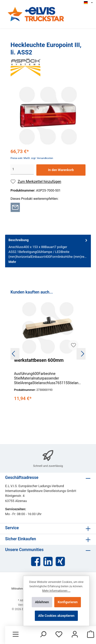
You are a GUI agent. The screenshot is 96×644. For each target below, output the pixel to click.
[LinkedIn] (48, 561)
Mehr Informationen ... (56, 591)
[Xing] (60, 561)
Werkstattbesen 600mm (39, 360)
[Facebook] (36, 561)
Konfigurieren (68, 602)
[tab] (48, 251)
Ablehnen (42, 602)
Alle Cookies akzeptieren (56, 616)
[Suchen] (43, 634)
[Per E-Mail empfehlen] (15, 207)
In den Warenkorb (61, 170)
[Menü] (16, 634)
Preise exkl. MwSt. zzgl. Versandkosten (32, 158)
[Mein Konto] (75, 634)
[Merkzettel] (59, 634)
